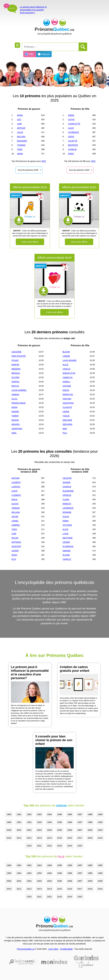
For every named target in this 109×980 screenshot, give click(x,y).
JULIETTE (73, 141)
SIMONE (66, 551)
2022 (49, 846)
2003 (39, 830)
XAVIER (15, 551)
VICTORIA (67, 525)
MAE (65, 429)
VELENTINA (68, 403)
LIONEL (15, 521)
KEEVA (66, 390)
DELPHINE (68, 538)
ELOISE (66, 555)
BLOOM (66, 352)
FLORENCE (74, 132)
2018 (90, 838)
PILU (65, 433)
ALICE (71, 128)
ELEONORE (68, 491)
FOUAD (15, 360)
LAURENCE (68, 508)
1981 (19, 814)
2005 (60, 830)
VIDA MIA (67, 399)
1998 (90, 822)
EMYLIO (15, 386)
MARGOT (67, 504)
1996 (70, 822)
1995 (60, 822)
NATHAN (16, 478)
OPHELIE (67, 495)
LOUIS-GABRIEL (19, 390)
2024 (70, 846)
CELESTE (67, 478)
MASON (15, 420)
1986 (70, 814)
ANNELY (66, 382)
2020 (29, 846)
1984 (49, 814)
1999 (100, 822)
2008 (90, 830)
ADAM (20, 154)
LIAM (19, 124)
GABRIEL (16, 525)
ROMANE (67, 512)
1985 (60, 814)
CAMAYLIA (68, 377)
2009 (100, 830)
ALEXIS (15, 504)
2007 (80, 830)
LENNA (66, 412)
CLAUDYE (67, 407)
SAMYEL (16, 382)
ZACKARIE (16, 352)
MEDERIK (16, 369)
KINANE (15, 412)
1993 (39, 822)
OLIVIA (71, 119)
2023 (60, 846)
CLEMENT (16, 495)
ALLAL (14, 399)
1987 (80, 814)
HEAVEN (16, 424)
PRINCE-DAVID (19, 403)
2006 (70, 830)
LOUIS (20, 132)
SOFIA (71, 137)
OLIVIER (15, 377)
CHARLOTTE (74, 124)
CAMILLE (67, 559)
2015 (60, 838)
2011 (19, 838)
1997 (80, 822)
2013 (39, 838)
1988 (90, 814)
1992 (29, 822)
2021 (39, 846)
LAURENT (16, 482)
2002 (29, 830)
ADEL (14, 433)
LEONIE (66, 542)
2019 (100, 838)
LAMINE (66, 356)
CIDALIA (66, 369)
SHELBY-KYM (69, 373)
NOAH (20, 115)
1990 (9, 822)
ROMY (71, 154)
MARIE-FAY (68, 394)
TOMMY (15, 416)
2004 (49, 830)
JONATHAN (17, 429)
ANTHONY (16, 542)
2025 (44, 161)
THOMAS (21, 145)
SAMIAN (15, 394)
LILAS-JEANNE (70, 360)
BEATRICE (73, 145)
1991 (19, 822)
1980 (9, 814)
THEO (20, 149)
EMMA (71, 115)
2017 (80, 838)
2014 (49, 838)
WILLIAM (21, 137)
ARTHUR (21, 128)
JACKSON (16, 546)
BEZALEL (16, 373)
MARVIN (15, 365)
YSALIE (66, 416)
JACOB (15, 517)
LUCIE (65, 534)
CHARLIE (72, 149)
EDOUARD (22, 141)
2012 (29, 838)
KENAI (14, 407)
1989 (100, 814)
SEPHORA (67, 424)
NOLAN (15, 538)
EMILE (14, 499)
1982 (29, 814)
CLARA (66, 499)
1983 (39, 814)
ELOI (14, 559)
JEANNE (66, 482)
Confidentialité (66, 949)
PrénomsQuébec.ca (26, 949)
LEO (19, 119)
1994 (49, 822)
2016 (70, 838)
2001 (19, 830)
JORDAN (16, 508)
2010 (9, 838)
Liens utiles (53, 949)
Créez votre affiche (30, 242)
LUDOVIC (16, 487)
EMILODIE (67, 420)
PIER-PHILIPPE (19, 356)
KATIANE (67, 386)
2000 (9, 830)
